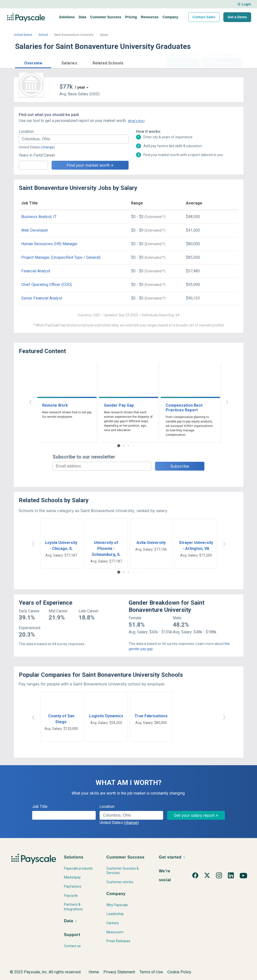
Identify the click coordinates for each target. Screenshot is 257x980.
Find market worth (222, 62)
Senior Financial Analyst (42, 298)
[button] (33, 62)
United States (23, 35)
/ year (80, 87)
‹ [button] (30, 401)
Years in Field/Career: (37, 155)
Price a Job (183, 62)
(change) (48, 147)
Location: (27, 131)
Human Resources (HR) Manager (49, 244)
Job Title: (40, 807)
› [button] (227, 401)
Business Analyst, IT (39, 217)
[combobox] (74, 139)
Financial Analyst (36, 271)
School (43, 35)
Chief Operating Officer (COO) (47, 285)
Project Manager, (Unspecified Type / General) (61, 257)
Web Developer (35, 230)
